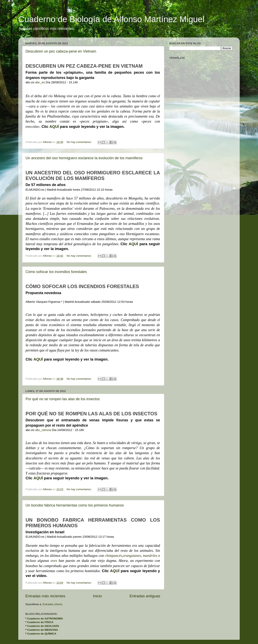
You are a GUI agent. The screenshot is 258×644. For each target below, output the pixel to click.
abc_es (40, 82)
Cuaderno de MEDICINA (43, 630)
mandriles (150, 556)
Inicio (97, 596)
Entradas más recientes (45, 596)
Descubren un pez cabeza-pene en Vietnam (61, 51)
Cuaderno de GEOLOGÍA (43, 626)
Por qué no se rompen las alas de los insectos (63, 399)
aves (54, 561)
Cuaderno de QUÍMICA (42, 634)
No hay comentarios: (79, 142)
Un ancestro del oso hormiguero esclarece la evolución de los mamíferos (84, 158)
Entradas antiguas (145, 596)
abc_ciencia (43, 430)
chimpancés (113, 556)
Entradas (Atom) (53, 604)
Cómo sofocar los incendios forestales (56, 272)
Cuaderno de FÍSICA (40, 622)
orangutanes (132, 556)
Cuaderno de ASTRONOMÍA (45, 619)
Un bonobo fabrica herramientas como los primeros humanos (75, 505)
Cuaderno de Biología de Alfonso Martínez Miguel (111, 19)
